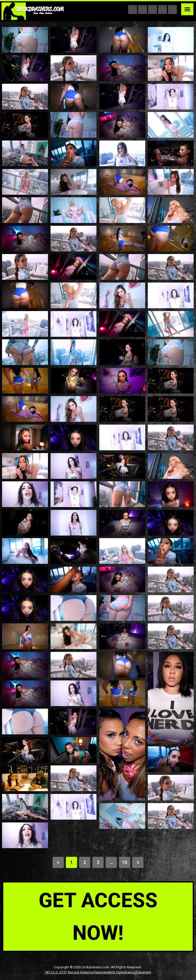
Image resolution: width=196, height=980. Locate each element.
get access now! (98, 917)
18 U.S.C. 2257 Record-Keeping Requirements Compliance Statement (98, 972)
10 (124, 862)
